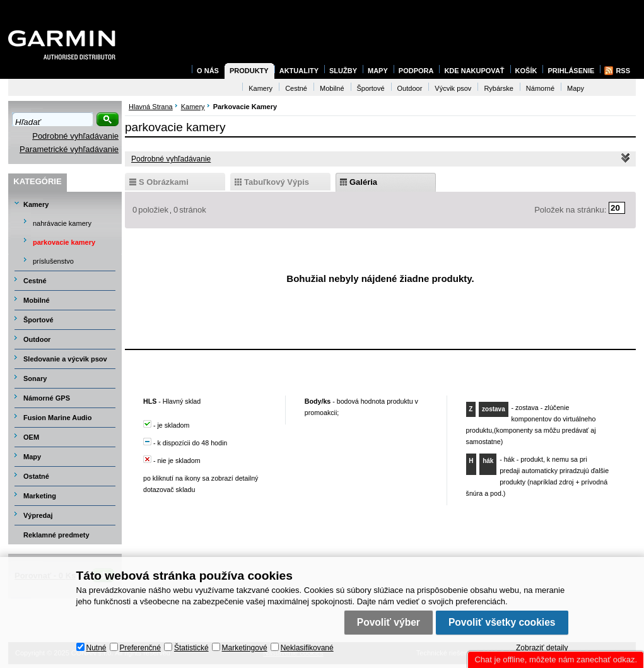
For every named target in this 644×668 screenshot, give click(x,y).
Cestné (35, 281)
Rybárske (498, 88)
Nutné (97, 648)
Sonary (35, 378)
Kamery (36, 204)
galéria (363, 182)
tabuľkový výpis (277, 182)
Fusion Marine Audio (57, 418)
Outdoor (37, 339)
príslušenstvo (53, 261)
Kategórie (37, 181)
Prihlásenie (571, 71)
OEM (31, 437)
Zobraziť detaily (542, 648)
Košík (526, 71)
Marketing (40, 496)
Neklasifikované (307, 648)
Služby (343, 71)
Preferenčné (140, 648)
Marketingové (245, 648)
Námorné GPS (47, 398)
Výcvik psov (453, 88)
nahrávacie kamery (62, 223)
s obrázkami (164, 182)
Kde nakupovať (474, 71)
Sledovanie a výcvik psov (65, 359)
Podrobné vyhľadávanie (75, 136)
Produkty (249, 71)
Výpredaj (38, 515)
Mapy (32, 457)
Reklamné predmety (56, 535)
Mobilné (37, 300)
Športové (38, 320)
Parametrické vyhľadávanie (69, 149)
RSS (623, 71)
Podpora (416, 71)
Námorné (540, 88)
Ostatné (36, 476)
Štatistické (191, 648)
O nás (208, 71)
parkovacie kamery (64, 242)
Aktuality (299, 71)
